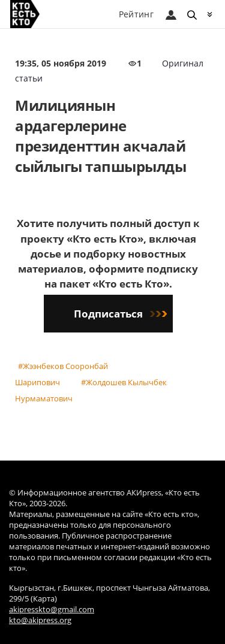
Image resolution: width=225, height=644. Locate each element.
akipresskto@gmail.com (52, 610)
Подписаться (120, 314)
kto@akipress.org (40, 620)
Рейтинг (136, 14)
